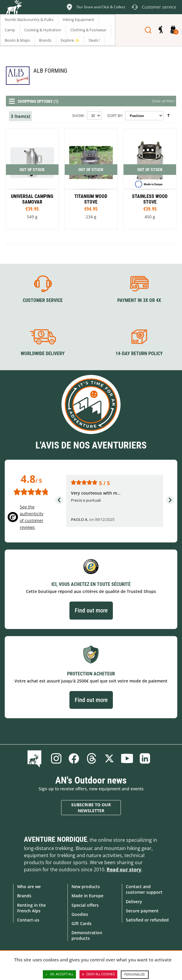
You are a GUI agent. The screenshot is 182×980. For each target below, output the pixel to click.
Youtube (127, 758)
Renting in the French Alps (31, 908)
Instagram (56, 758)
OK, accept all (59, 974)
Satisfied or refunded (147, 920)
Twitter (109, 758)
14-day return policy (139, 354)
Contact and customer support (144, 889)
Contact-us (28, 920)
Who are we (29, 886)
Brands (24, 896)
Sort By (115, 116)
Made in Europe (87, 896)
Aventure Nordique (56, 839)
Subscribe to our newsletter (91, 808)
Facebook (74, 758)
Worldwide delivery (43, 354)
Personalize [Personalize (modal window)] (135, 975)
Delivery (134, 902)
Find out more (91, 610)
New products (86, 886)
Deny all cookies (98, 974)
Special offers (85, 905)
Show (78, 116)
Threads (92, 758)
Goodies (80, 914)
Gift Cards (82, 923)
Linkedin (145, 758)
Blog (36, 758)
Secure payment (142, 911)
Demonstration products (87, 935)
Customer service (43, 300)
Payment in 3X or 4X (139, 300)
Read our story (124, 870)
